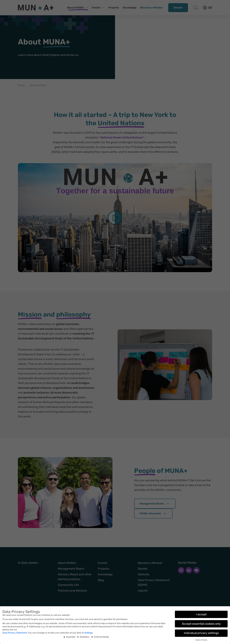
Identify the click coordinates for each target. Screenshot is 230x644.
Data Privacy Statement (15, 633)
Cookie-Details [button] (201, 640)
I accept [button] (201, 614)
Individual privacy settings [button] (201, 633)
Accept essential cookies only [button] (201, 624)
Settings (88, 633)
